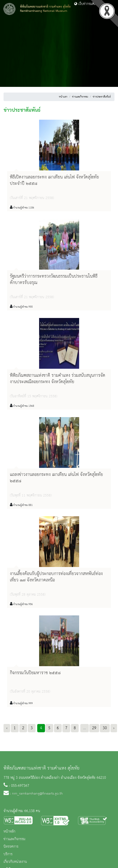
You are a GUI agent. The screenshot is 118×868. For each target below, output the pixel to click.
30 (105, 728)
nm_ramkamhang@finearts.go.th (37, 794)
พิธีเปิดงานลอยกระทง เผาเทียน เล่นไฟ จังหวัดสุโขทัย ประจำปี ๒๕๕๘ (54, 180)
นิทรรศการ (11, 847)
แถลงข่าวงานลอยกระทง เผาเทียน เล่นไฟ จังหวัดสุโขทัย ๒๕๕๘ (56, 478)
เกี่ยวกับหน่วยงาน (15, 862)
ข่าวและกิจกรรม (80, 97)
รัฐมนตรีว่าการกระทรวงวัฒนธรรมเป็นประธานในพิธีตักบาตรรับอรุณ (54, 280)
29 (94, 728)
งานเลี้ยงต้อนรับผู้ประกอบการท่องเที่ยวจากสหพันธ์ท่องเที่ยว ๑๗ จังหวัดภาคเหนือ (56, 577)
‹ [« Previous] (7, 728)
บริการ (8, 854)
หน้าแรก (63, 97)
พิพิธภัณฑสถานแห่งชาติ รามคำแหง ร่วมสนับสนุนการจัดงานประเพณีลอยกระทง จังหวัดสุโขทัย (58, 379)
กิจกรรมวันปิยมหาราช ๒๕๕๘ (35, 673)
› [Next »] (114, 728)
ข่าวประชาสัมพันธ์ (102, 97)
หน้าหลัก (9, 832)
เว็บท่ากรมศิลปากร (89, 4)
